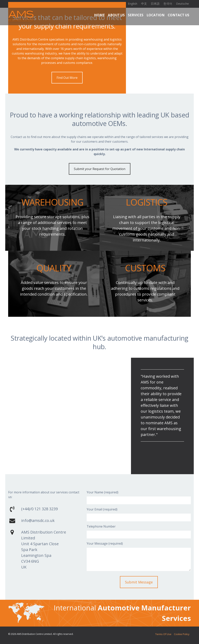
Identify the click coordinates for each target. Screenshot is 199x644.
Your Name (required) (103, 492)
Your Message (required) (105, 543)
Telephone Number (101, 526)
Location (156, 15)
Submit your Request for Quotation (100, 169)
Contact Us (178, 15)
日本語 (155, 3)
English (133, 3)
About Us (116, 15)
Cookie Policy (180, 634)
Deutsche (182, 3)
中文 (144, 3)
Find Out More (67, 78)
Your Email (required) (102, 509)
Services (136, 15)
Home (99, 15)
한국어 (168, 3)
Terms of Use (157, 634)
